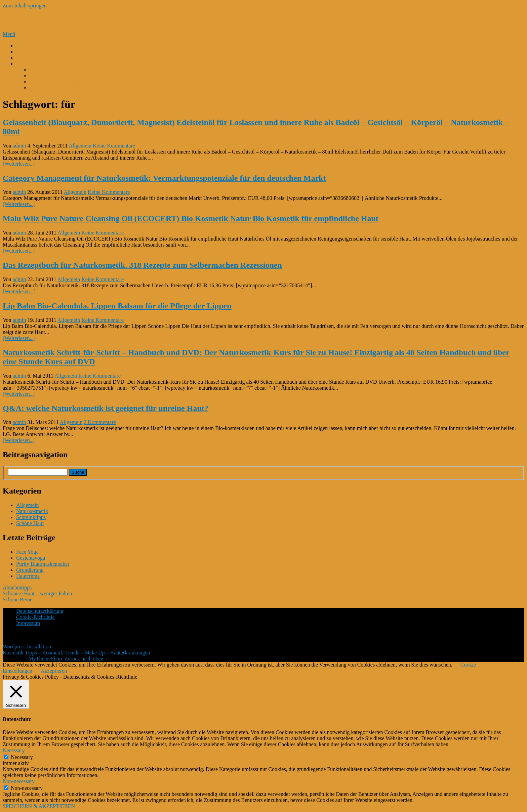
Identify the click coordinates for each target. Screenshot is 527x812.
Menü (9, 34)
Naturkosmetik (32, 511)
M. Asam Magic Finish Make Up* (67, 70)
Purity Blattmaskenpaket (43, 564)
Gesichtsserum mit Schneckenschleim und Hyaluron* (87, 76)
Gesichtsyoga (31, 558)
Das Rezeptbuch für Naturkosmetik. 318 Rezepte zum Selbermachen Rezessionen (142, 265)
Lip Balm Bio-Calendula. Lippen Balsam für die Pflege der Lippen (117, 306)
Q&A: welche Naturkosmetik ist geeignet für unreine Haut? (106, 408)
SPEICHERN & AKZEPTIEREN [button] (39, 806)
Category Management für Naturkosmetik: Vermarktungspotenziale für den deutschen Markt (164, 178)
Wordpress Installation (27, 647)
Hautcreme (28, 576)
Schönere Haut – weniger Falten (37, 593)
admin (19, 146)
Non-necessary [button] (19, 781)
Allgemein (80, 146)
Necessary (22, 757)
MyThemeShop (45, 659)
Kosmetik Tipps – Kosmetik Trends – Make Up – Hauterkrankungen (121, 20)
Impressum (28, 623)
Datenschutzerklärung (40, 611)
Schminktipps (31, 517)
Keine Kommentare (114, 146)
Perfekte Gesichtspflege (42, 52)
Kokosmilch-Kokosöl (39, 58)
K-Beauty (27, 46)
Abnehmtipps (17, 587)
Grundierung (30, 570)
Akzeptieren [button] (54, 671)
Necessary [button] (14, 750)
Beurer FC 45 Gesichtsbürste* (62, 82)
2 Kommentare (100, 422)
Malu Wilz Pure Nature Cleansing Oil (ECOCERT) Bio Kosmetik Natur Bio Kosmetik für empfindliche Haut (191, 218)
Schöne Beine (17, 600)
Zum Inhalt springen (25, 6)
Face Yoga (27, 552)
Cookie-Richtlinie (35, 617)
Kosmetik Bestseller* (39, 64)
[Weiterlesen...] (19, 164)
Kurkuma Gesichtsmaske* (58, 88)
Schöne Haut (30, 523)
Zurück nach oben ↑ (86, 659)
